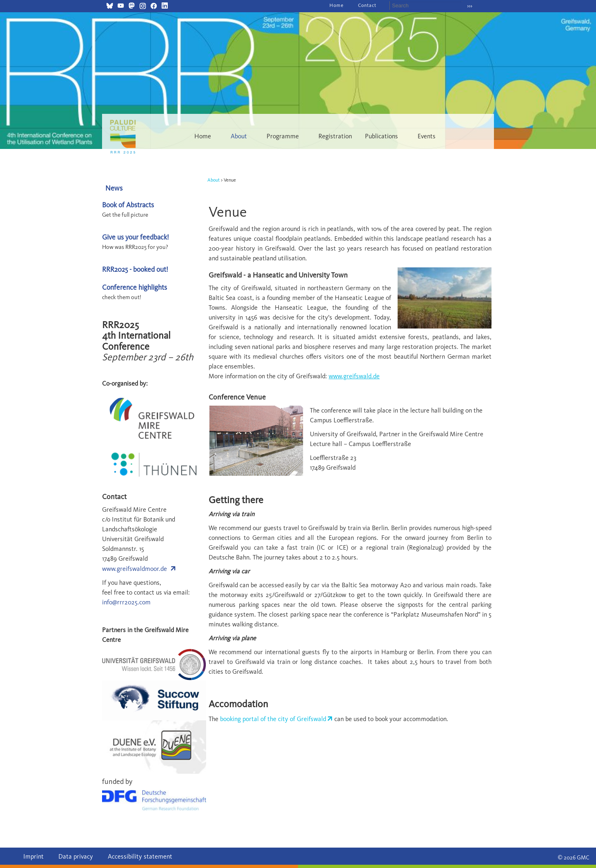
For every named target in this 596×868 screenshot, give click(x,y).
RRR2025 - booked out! (135, 269)
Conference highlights (135, 287)
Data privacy (76, 856)
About (213, 180)
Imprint (33, 856)
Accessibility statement (140, 856)
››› (470, 6)
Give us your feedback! (136, 237)
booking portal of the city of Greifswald (273, 719)
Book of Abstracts (128, 205)
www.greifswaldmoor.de (135, 569)
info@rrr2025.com (126, 602)
